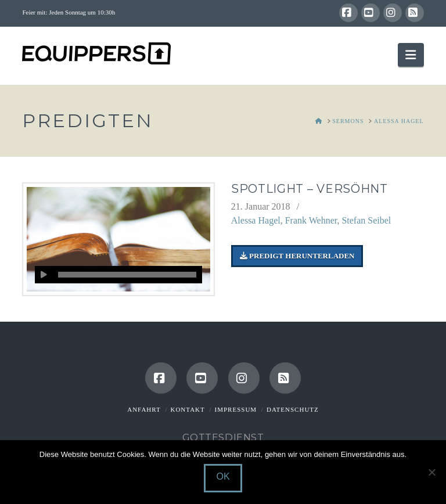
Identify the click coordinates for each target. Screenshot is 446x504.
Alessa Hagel (256, 220)
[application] (118, 275)
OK (223, 476)
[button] (411, 55)
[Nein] (431, 472)
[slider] (127, 275)
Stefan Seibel (366, 220)
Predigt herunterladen (297, 256)
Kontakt (187, 409)
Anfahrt (144, 409)
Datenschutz (293, 409)
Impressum (236, 409)
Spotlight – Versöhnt (310, 189)
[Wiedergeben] (44, 275)
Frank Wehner (311, 220)
